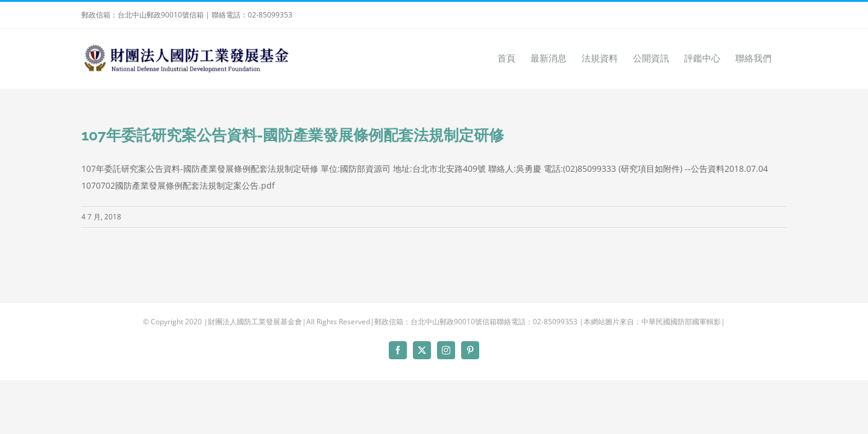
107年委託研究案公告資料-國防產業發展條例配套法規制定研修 (293, 135)
